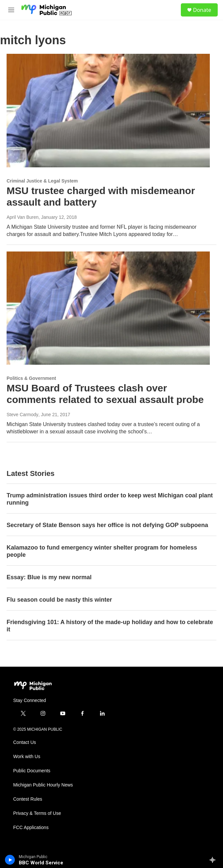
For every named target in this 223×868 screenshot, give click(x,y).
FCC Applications (31, 828)
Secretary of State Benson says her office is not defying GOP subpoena (107, 525)
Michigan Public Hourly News (43, 785)
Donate (202, 10)
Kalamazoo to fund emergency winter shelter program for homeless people (102, 551)
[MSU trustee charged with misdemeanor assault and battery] (108, 111)
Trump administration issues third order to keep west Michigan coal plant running (110, 499)
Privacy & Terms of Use (37, 813)
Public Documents (32, 771)
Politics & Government (31, 378)
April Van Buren (23, 217)
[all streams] (214, 860)
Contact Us (25, 742)
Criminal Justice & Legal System (42, 181)
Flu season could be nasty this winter (59, 600)
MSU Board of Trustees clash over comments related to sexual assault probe (105, 394)
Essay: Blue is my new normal (49, 577)
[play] (10, 860)
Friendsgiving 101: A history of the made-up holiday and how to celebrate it (110, 626)
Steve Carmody (22, 415)
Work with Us (27, 757)
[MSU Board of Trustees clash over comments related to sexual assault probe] (108, 308)
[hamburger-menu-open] (11, 10)
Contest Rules (28, 799)
